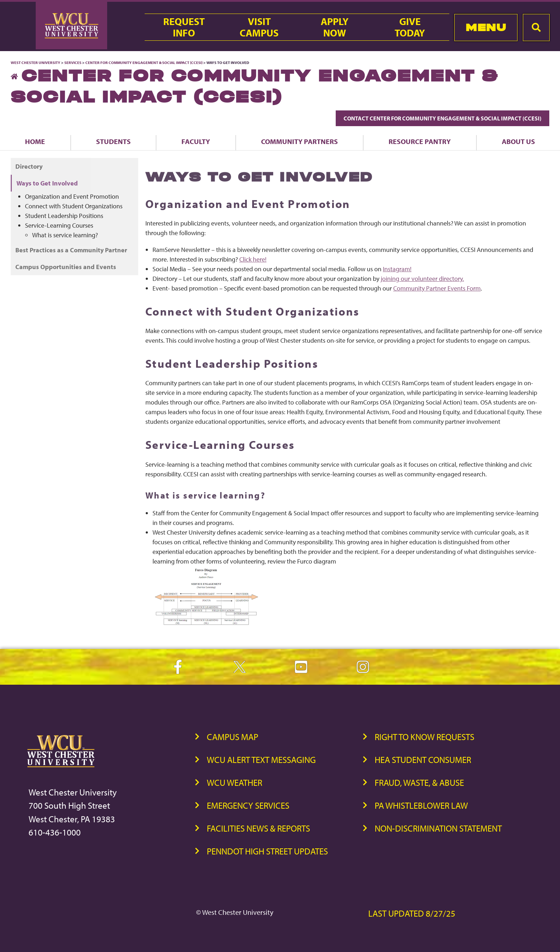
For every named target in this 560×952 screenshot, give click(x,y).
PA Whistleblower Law (421, 805)
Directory (29, 166)
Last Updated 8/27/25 (412, 913)
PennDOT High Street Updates (267, 851)
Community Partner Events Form (437, 288)
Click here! (253, 259)
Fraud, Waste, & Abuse (419, 782)
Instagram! (397, 269)
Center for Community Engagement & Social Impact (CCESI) (144, 63)
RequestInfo (184, 27)
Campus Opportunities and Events (66, 267)
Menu (486, 27)
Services (73, 63)
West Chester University (36, 63)
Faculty (196, 141)
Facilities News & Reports (258, 828)
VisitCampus (259, 27)
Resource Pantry (420, 141)
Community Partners (299, 141)
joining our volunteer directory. (422, 279)
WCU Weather (234, 782)
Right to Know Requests (424, 737)
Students (113, 141)
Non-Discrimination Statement (438, 828)
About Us (518, 141)
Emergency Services (248, 805)
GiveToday (410, 27)
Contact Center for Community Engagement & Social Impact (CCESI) (442, 118)
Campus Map (232, 737)
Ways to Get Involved (47, 183)
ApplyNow (335, 27)
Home (35, 141)
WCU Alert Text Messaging (261, 760)
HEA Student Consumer (423, 760)
